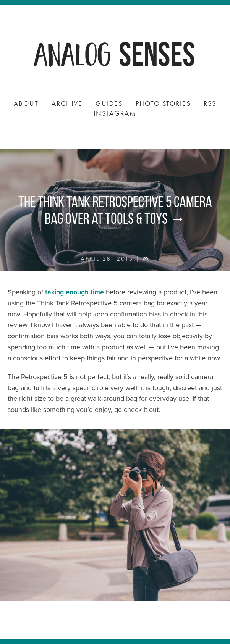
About (26, 103)
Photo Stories (163, 103)
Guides (109, 103)
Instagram (115, 113)
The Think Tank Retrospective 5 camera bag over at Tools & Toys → (115, 210)
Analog (73, 53)
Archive (67, 103)
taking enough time (75, 292)
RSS (210, 103)
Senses (157, 54)
